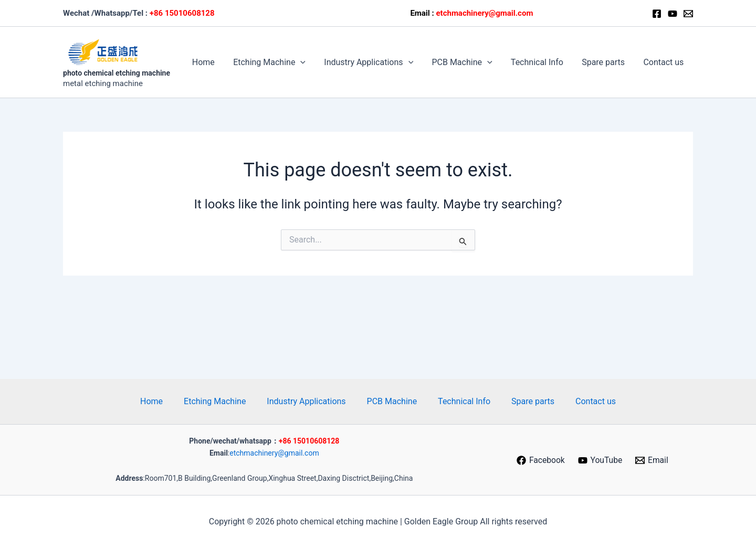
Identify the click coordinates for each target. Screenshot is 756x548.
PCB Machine (468, 62)
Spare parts (606, 62)
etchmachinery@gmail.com (274, 453)
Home (214, 62)
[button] (310, 62)
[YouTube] (600, 460)
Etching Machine (279, 62)
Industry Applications (376, 62)
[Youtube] (673, 14)
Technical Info (541, 62)
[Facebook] (657, 14)
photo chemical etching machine (117, 73)
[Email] (688, 14)
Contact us (664, 62)
